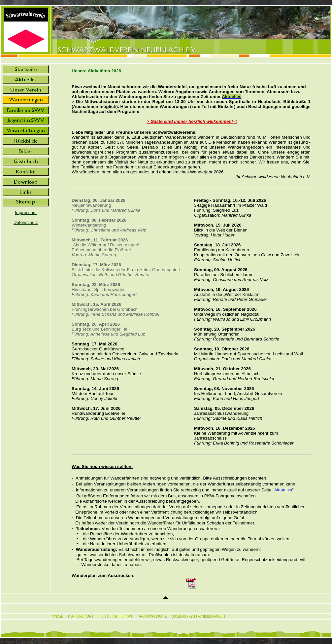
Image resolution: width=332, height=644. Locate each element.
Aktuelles (283, 490)
